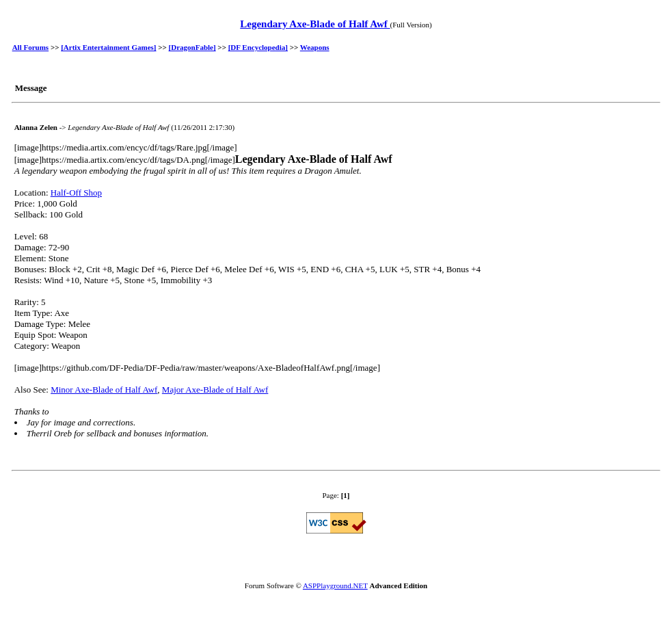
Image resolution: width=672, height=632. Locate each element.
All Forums (30, 47)
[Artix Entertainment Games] (108, 47)
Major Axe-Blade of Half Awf (215, 390)
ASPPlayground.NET (335, 585)
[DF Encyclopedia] (258, 47)
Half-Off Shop (76, 193)
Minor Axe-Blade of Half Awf (104, 390)
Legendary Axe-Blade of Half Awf (315, 24)
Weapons (315, 47)
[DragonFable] (192, 47)
